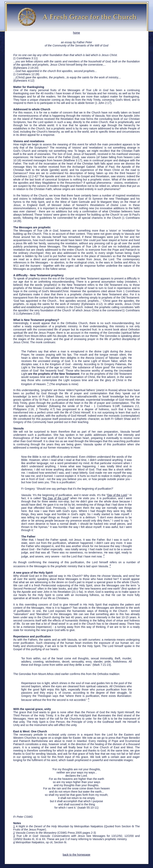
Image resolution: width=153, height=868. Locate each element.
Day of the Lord (117, 495)
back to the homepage (77, 855)
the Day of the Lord (55, 498)
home (77, 31)
